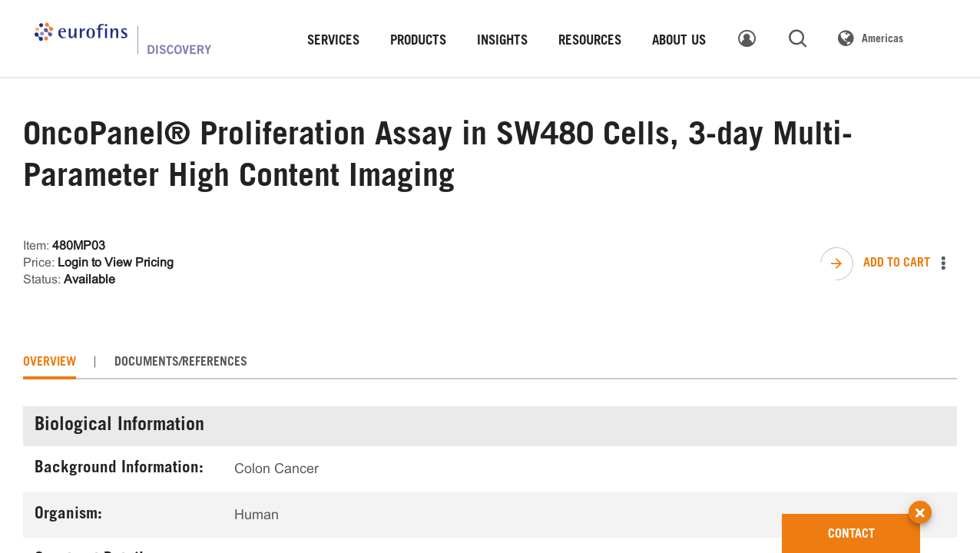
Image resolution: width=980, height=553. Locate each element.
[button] (920, 498)
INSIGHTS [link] (502, 42)
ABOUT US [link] (679, 42)
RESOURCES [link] (590, 42)
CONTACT (874, 527)
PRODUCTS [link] (418, 42)
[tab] (50, 363)
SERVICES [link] (333, 42)
